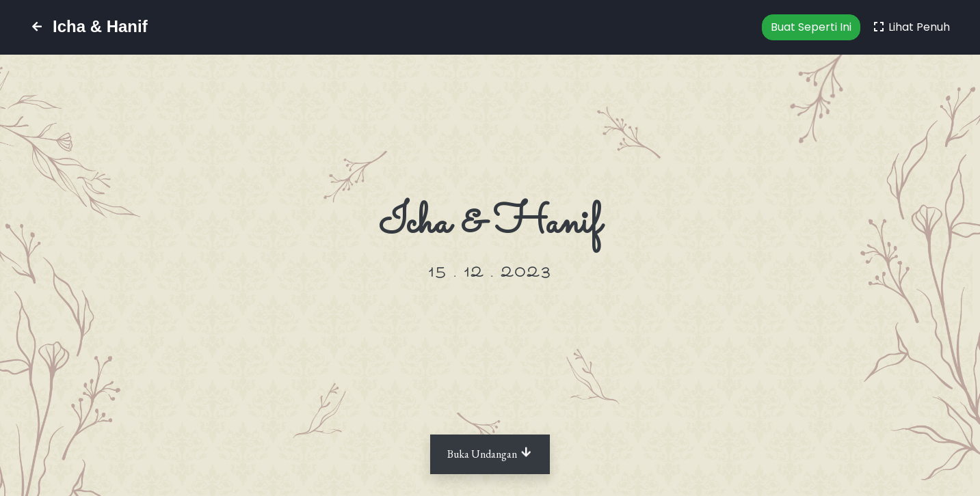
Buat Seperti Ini (811, 27)
